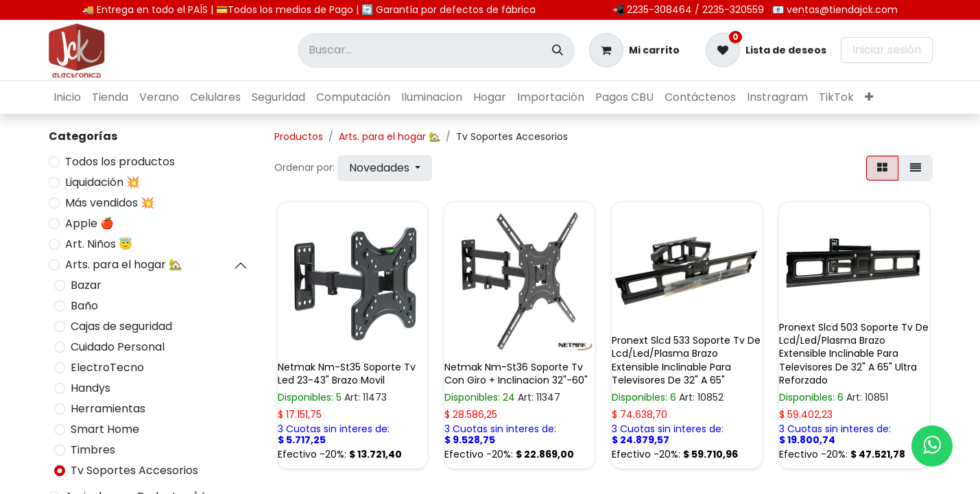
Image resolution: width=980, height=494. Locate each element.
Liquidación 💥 (103, 182)
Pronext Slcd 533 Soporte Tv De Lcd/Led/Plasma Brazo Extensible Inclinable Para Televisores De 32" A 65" (686, 360)
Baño (84, 306)
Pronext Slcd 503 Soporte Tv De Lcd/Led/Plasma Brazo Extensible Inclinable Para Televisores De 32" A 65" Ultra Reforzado (854, 354)
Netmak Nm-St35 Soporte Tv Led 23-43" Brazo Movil (347, 374)
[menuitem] (67, 97)
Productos (299, 137)
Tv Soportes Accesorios (134, 470)
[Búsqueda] (558, 50)
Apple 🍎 (89, 223)
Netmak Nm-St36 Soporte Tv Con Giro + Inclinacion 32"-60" (516, 374)
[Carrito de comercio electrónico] (634, 50)
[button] (385, 168)
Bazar (86, 285)
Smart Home (105, 429)
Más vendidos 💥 (110, 203)
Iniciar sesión (887, 50)
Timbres (93, 450)
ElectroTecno (107, 367)
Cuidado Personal (118, 347)
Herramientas (108, 409)
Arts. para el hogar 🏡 (124, 264)
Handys (91, 388)
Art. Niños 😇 (99, 244)
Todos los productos (120, 162)
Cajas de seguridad (121, 326)
